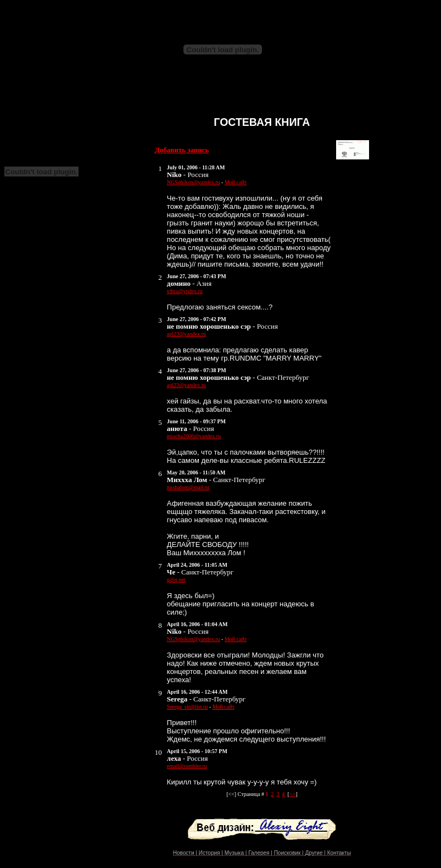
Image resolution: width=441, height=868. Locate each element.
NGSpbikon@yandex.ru (194, 182)
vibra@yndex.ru (185, 291)
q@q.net (176, 580)
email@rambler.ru (187, 766)
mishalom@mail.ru (188, 487)
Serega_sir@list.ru (187, 707)
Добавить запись (182, 150)
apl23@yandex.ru (186, 334)
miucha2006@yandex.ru (194, 436)
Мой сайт (236, 182)
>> (292, 794)
